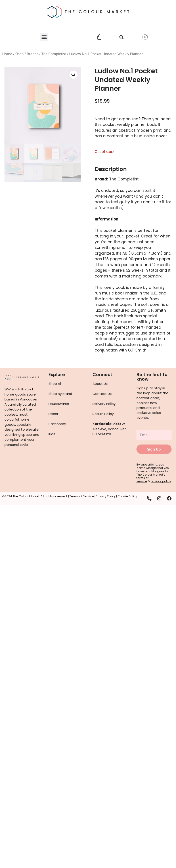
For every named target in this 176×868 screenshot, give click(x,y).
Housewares (59, 404)
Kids (52, 434)
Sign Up (154, 449)
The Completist (54, 54)
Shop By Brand (60, 394)
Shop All (55, 384)
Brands (33, 54)
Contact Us (102, 394)
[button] (44, 37)
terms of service (142, 480)
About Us (100, 384)
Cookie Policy (127, 496)
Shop (19, 54)
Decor (53, 414)
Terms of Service (82, 496)
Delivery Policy (104, 404)
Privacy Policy (106, 496)
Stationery (57, 424)
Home (7, 54)
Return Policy (103, 414)
